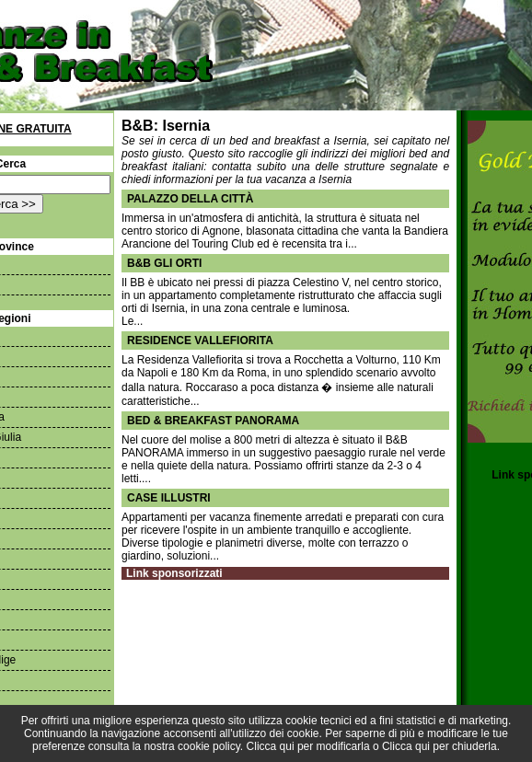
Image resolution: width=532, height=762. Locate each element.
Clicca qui (271, 746)
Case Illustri (169, 498)
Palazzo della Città (190, 199)
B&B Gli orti (164, 263)
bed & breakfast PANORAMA (213, 421)
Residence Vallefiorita (200, 341)
